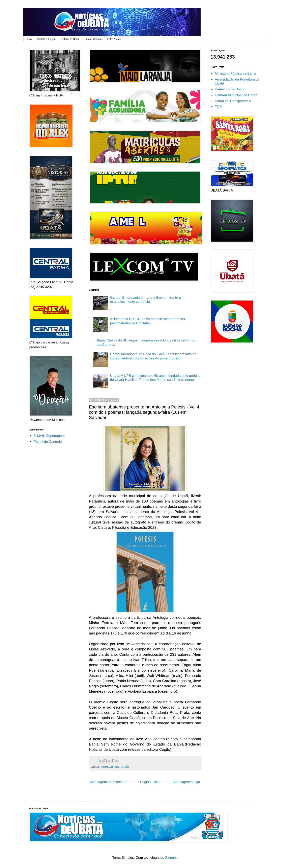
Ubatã (125, 767)
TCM (219, 107)
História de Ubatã (70, 39)
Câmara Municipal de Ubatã (236, 95)
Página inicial (150, 782)
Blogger (171, 858)
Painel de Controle (48, 442)
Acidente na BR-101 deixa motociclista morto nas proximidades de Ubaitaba (148, 321)
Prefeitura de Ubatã (230, 89)
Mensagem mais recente (109, 782)
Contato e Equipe (46, 39)
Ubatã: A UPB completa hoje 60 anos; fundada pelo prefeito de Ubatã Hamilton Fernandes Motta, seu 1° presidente (155, 378)
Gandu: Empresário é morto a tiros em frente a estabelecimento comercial (146, 300)
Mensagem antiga (186, 782)
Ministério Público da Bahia (236, 74)
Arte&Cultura (110, 767)
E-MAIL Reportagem (49, 436)
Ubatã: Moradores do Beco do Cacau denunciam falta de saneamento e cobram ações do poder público (153, 356)
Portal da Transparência (233, 101)
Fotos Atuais (114, 39)
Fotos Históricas (93, 39)
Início (29, 39)
